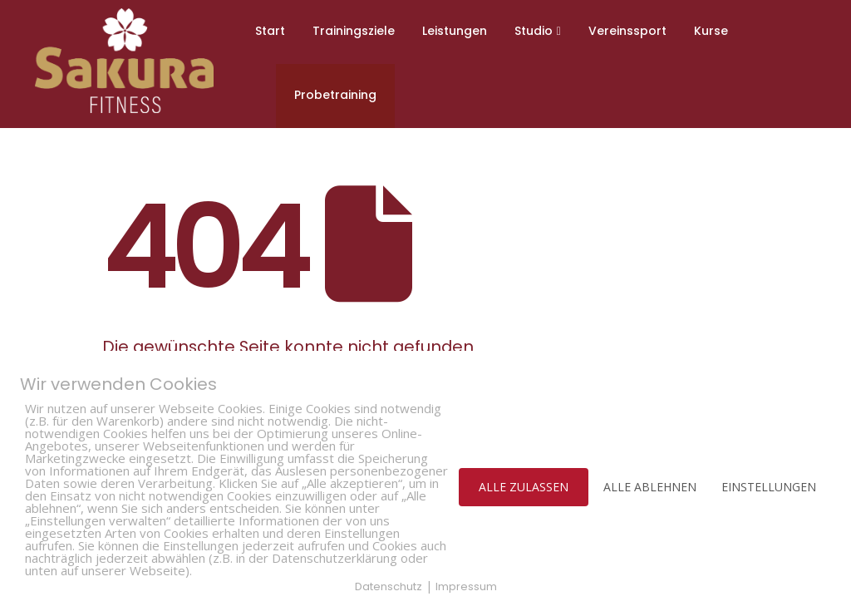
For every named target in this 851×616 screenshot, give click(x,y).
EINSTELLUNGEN (769, 487)
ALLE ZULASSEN (524, 487)
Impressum (466, 586)
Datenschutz (389, 586)
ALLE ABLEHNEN (650, 487)
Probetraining (335, 95)
